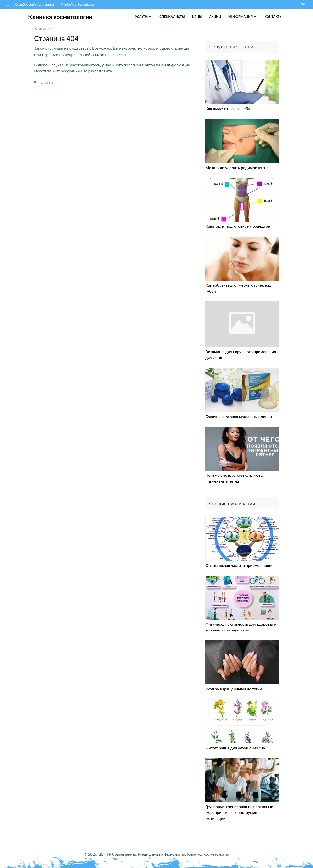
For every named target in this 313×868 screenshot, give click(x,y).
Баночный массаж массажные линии (239, 416)
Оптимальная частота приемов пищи (239, 565)
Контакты (273, 16)
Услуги (144, 16)
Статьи (47, 82)
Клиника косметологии (60, 17)
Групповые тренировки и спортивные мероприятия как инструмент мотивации (239, 812)
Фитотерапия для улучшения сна (235, 747)
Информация (243, 16)
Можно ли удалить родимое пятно (237, 167)
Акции (215, 16)
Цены (197, 16)
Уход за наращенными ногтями (234, 688)
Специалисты (172, 16)
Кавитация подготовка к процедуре (238, 226)
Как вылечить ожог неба (228, 108)
